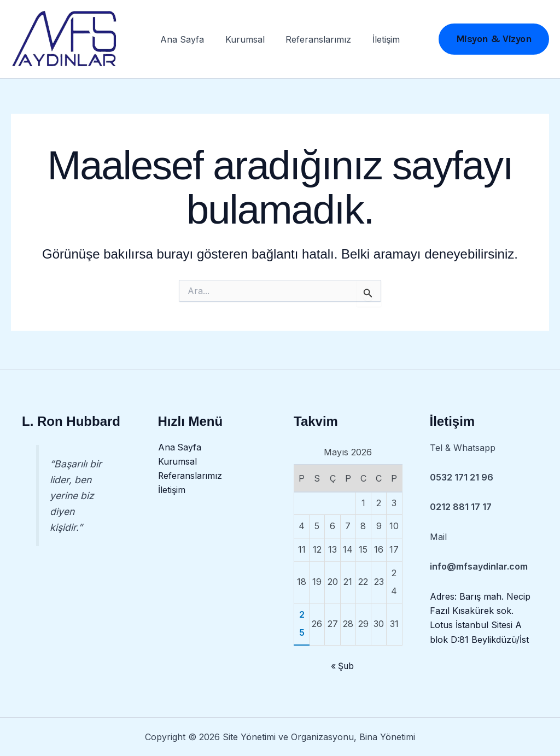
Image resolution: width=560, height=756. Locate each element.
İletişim (381, 41)
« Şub (342, 666)
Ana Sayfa (188, 41)
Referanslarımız (317, 41)
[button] (494, 41)
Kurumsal (247, 41)
